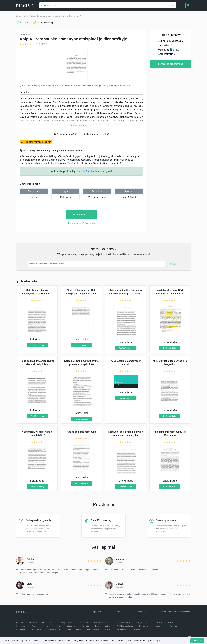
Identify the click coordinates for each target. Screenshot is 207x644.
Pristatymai (144, 626)
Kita (97, 626)
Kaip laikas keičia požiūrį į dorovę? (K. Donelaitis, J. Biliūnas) (170, 294)
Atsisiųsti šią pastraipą (170, 64)
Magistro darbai (54, 629)
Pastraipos (34, 197)
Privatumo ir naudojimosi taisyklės (176, 612)
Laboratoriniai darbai (121, 622)
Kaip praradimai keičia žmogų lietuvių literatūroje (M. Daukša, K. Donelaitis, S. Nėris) (126, 294)
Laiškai (107, 626)
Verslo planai (36, 629)
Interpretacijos (67, 622)
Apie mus (97, 612)
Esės (52, 622)
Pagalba (119, 612)
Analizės (20, 622)
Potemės (173, 626)
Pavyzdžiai (157, 622)
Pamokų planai (93, 629)
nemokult (25, 5)
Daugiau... (158, 641)
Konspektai (83, 622)
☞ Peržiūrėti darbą (93, 171)
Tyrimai (58, 626)
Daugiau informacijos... (81, 125)
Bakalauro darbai (74, 629)
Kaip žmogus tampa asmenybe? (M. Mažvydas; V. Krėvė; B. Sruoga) (37, 294)
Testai (46, 626)
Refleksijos (121, 629)
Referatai (85, 626)
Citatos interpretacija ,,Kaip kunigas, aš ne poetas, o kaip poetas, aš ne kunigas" (81, 294)
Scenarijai (136, 629)
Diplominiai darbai (37, 622)
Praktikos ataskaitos (125, 626)
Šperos (34, 626)
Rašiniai (171, 622)
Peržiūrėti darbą (81, 215)
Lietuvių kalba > (23, 16)
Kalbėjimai (20, 629)
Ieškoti (173, 264)
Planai (108, 629)
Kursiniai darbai (100, 622)
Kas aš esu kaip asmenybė (81, 432)
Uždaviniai (71, 626)
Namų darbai (141, 622)
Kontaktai (142, 612)
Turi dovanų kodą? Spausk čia (81, 223)
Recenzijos (21, 626)
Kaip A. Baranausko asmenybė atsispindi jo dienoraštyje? (55, 16)
